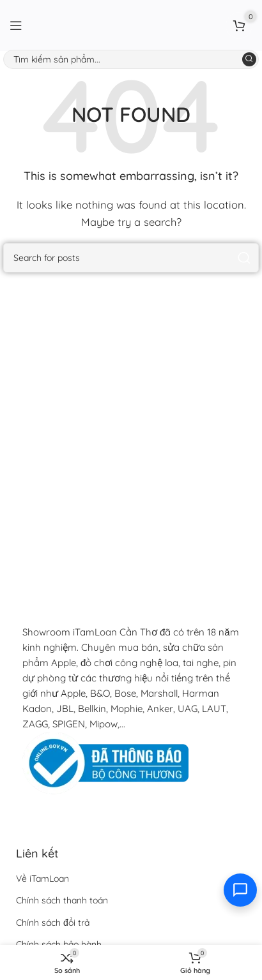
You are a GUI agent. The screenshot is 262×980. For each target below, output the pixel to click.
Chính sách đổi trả (53, 923)
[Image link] (105, 762)
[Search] (131, 59)
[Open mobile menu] (16, 26)
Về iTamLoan (42, 879)
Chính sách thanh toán (62, 900)
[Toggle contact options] (240, 890)
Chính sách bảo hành (59, 944)
